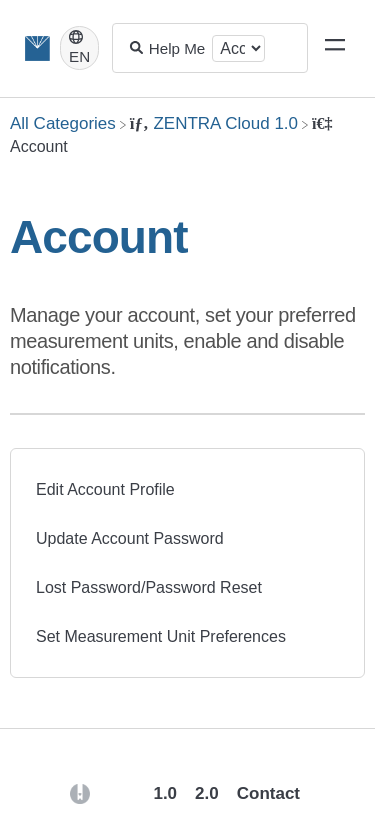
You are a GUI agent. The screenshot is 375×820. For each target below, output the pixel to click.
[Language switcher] (79, 48)
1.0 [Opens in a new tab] (165, 793)
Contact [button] (268, 793)
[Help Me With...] (178, 48)
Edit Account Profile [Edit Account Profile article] (105, 489)
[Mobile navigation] (335, 48)
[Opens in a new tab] (80, 792)
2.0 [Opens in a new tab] (207, 793)
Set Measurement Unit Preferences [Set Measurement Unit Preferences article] (161, 636)
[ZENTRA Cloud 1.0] (214, 123)
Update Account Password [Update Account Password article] (130, 538)
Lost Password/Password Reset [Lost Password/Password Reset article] (149, 587)
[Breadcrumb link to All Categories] (63, 123)
